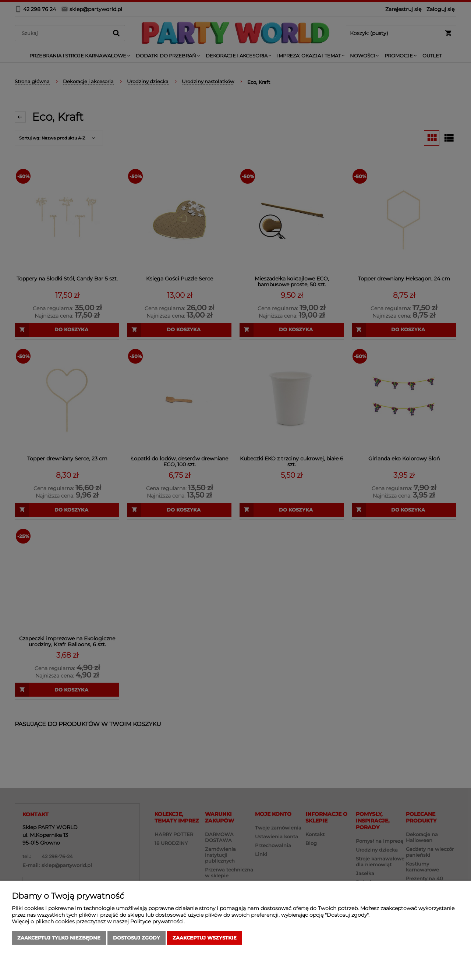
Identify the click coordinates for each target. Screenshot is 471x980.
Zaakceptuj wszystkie (205, 938)
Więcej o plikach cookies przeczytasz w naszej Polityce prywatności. (98, 921)
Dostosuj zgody (137, 938)
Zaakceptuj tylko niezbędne (59, 938)
